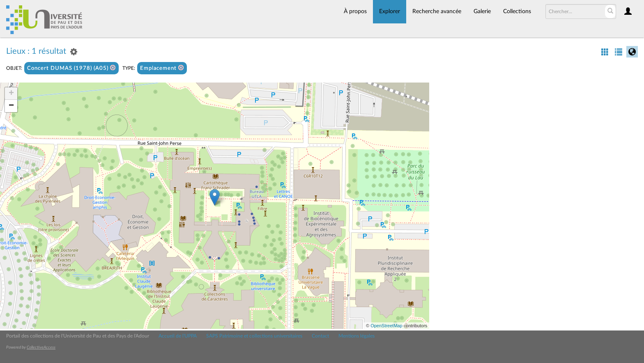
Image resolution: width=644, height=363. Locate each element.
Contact (320, 336)
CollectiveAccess (41, 347)
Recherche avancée (437, 11)
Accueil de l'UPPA (178, 336)
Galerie (482, 11)
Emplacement (162, 68)
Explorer (390, 11)
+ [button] (11, 94)
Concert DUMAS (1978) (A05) (71, 68)
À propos (355, 11)
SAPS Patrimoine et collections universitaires (254, 336)
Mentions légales (356, 336)
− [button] (11, 106)
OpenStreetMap (386, 326)
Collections (517, 11)
